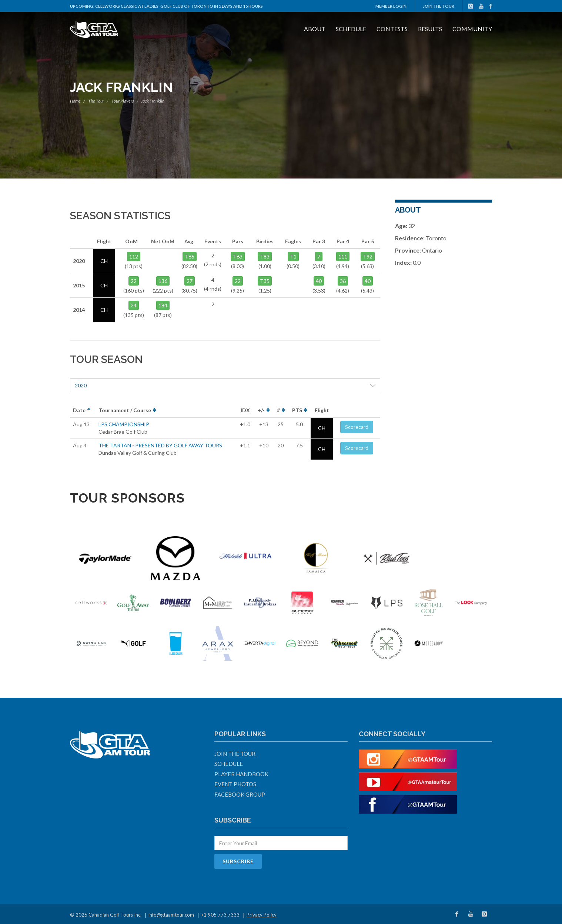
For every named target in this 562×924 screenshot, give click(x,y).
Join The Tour (439, 6)
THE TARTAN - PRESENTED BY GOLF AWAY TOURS (160, 445)
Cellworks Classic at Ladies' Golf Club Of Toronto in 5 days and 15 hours (179, 6)
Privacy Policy (262, 915)
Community (472, 29)
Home (75, 101)
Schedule (351, 29)
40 (319, 281)
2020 (225, 385)
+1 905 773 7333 (220, 915)
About (315, 29)
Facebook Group (240, 794)
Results (430, 29)
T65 (190, 256)
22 (134, 281)
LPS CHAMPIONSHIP (124, 424)
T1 (293, 256)
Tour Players (123, 101)
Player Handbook (241, 774)
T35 (265, 281)
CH (322, 428)
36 (343, 281)
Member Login (391, 6)
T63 (238, 256)
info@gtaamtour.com (171, 915)
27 (190, 281)
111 (343, 256)
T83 (265, 256)
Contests (392, 29)
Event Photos (235, 784)
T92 (368, 256)
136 (163, 281)
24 (134, 305)
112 (134, 256)
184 (163, 305)
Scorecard (357, 427)
